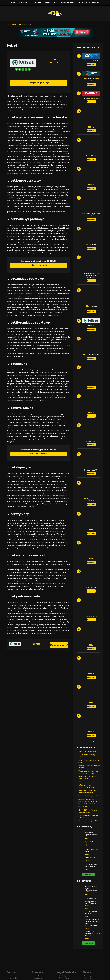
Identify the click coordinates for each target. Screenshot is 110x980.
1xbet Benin (88, 978)
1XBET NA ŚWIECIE (51, 3)
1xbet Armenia (64, 978)
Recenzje (22, 25)
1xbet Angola (89, 976)
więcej (87, 839)
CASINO (38, 3)
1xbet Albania (13, 976)
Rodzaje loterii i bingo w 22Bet (89, 796)
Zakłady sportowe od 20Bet (88, 752)
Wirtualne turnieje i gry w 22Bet (89, 821)
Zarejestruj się (38, 83)
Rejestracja (91, 64)
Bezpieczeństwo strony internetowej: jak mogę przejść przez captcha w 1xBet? (89, 801)
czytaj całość (88, 874)
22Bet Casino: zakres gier (87, 782)
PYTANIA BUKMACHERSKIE (89, 3)
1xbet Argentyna (39, 976)
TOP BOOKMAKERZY (25, 3)
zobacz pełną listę (88, 742)
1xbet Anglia (13, 978)
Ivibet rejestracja (38, 265)
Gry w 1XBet (83, 807)
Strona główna (12, 25)
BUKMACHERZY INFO (68, 3)
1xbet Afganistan (65, 976)
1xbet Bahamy (39, 978)
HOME (13, 3)
